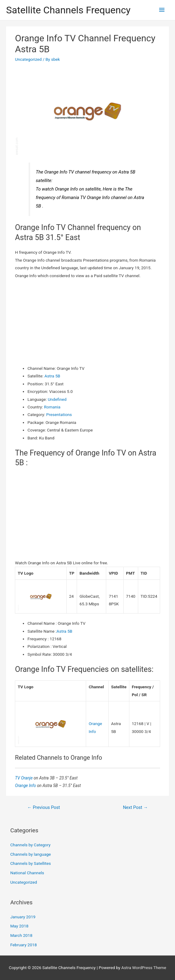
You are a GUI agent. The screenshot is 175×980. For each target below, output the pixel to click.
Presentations (59, 414)
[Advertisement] (88, 322)
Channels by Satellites (31, 863)
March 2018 (21, 935)
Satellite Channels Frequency (68, 10)
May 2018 (19, 926)
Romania (52, 407)
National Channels (27, 873)
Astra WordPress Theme (144, 968)
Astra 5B (52, 376)
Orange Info (26, 786)
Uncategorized (28, 59)
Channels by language (31, 854)
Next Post (135, 807)
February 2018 (24, 945)
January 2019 (23, 917)
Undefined (57, 399)
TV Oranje (24, 778)
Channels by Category (30, 845)
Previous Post (44, 807)
